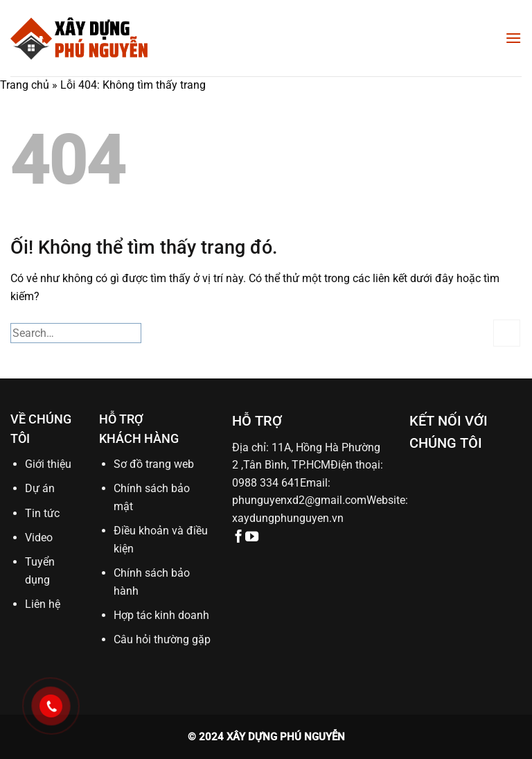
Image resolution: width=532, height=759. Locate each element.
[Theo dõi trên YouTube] (252, 538)
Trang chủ (25, 85)
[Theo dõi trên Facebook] (239, 538)
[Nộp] (507, 333)
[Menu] (513, 38)
